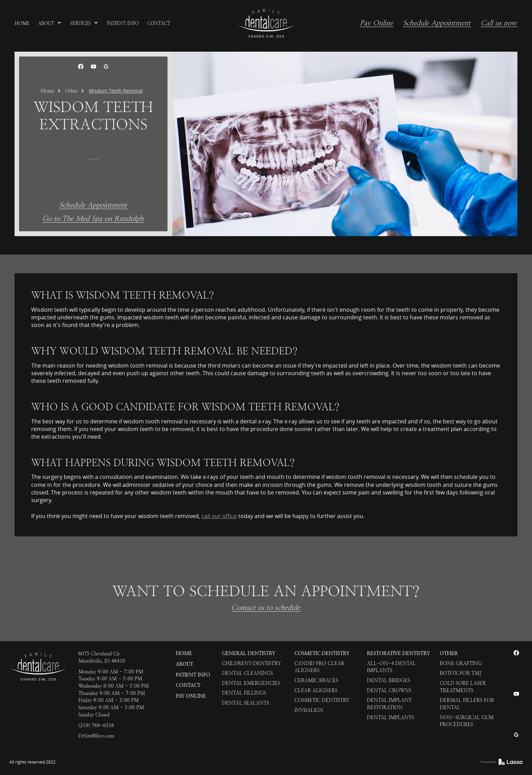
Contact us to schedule (266, 608)
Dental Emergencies (251, 683)
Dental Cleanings (247, 673)
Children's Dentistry (251, 663)
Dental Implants (391, 717)
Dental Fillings (244, 693)
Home (48, 91)
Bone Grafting (461, 663)
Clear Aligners (316, 690)
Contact (188, 685)
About (185, 664)
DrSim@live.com (96, 736)
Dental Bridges (388, 680)
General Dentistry (249, 653)
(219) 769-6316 (96, 725)
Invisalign (309, 710)
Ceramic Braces (316, 680)
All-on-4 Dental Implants (391, 667)
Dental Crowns (389, 690)
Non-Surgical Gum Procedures (467, 721)
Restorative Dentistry (398, 653)
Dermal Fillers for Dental (467, 704)
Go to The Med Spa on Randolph (93, 219)
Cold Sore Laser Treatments (463, 687)
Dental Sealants (246, 703)
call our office (219, 516)
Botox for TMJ (460, 673)
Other (71, 91)
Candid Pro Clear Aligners (319, 667)
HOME (184, 653)
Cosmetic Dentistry (322, 653)
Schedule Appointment (437, 23)
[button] (50, 24)
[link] (266, 24)
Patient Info (193, 675)
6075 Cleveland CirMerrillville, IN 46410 (102, 657)
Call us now (499, 23)
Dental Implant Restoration (389, 704)
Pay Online (376, 23)
